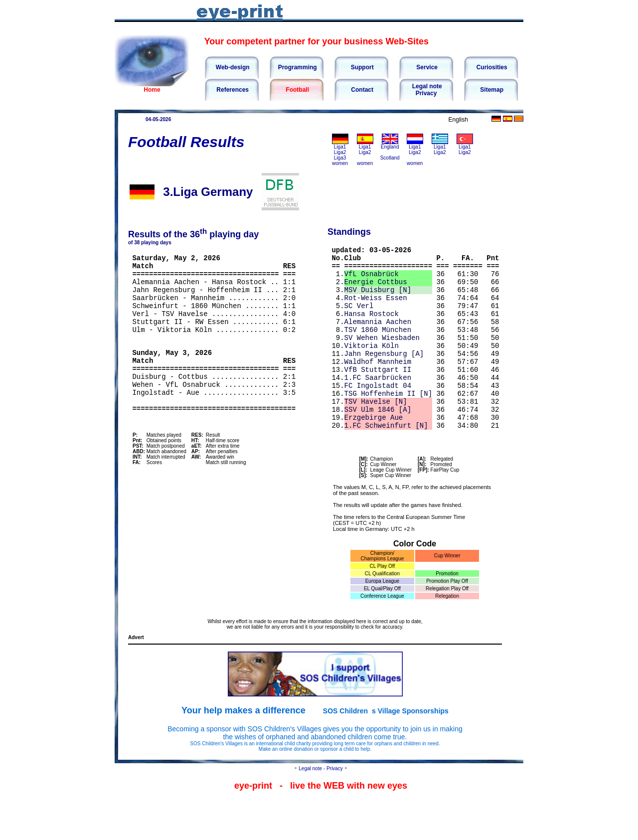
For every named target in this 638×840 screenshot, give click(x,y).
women (340, 163)
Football (297, 90)
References (232, 90)
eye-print (253, 822)
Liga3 (340, 158)
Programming (296, 67)
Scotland (390, 158)
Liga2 (340, 152)
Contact (361, 90)
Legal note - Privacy (320, 804)
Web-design (232, 67)
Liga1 (340, 147)
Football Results (186, 142)
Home (152, 90)
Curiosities (491, 67)
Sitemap (491, 90)
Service (426, 67)
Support (361, 67)
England (390, 147)
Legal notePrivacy (426, 90)
